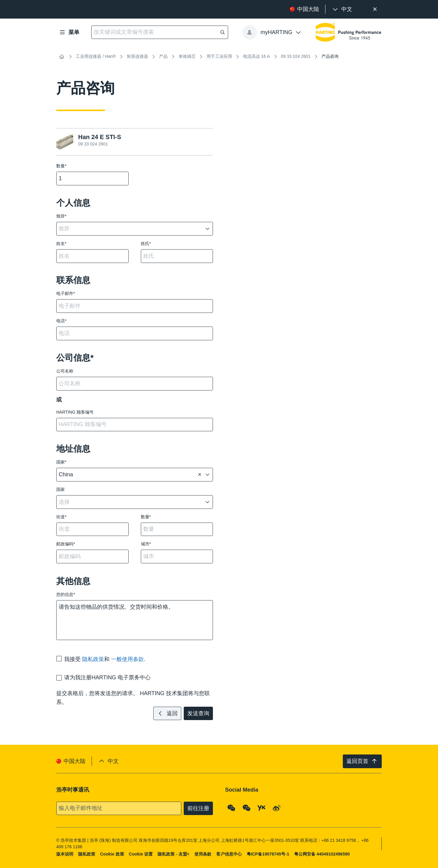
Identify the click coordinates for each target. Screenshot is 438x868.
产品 (163, 56)
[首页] (62, 57)
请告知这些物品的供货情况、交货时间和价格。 (135, 620)
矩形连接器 (137, 56)
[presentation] (342, 9)
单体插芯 (187, 56)
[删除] (200, 475)
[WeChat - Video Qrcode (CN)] (247, 808)
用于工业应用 (219, 56)
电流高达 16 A (257, 56)
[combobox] (130, 229)
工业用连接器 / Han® (96, 56)
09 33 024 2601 (295, 56)
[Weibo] (277, 808)
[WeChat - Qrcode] (231, 808)
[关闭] (375, 9)
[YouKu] (262, 808)
